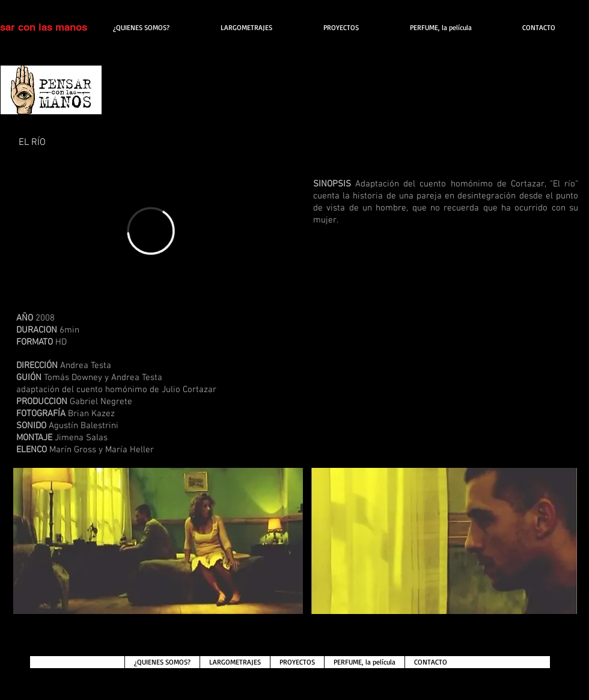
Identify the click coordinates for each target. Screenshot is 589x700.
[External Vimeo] (151, 231)
